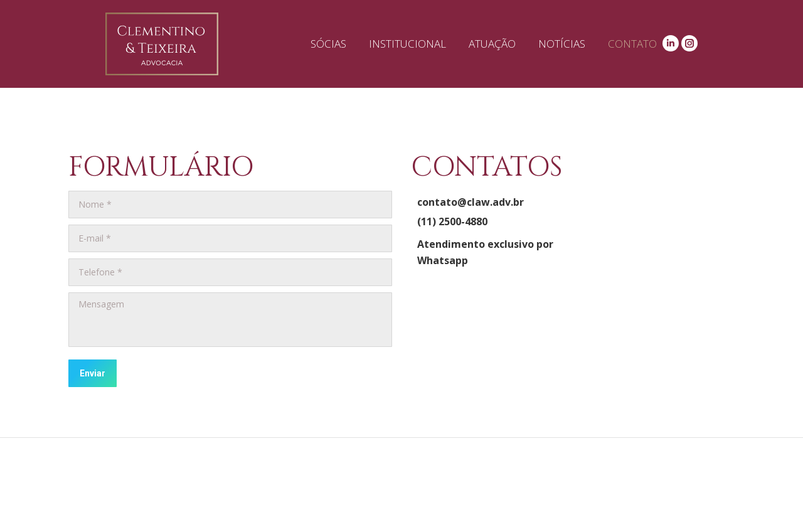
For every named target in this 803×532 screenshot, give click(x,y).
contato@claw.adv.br (471, 202)
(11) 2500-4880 (452, 221)
